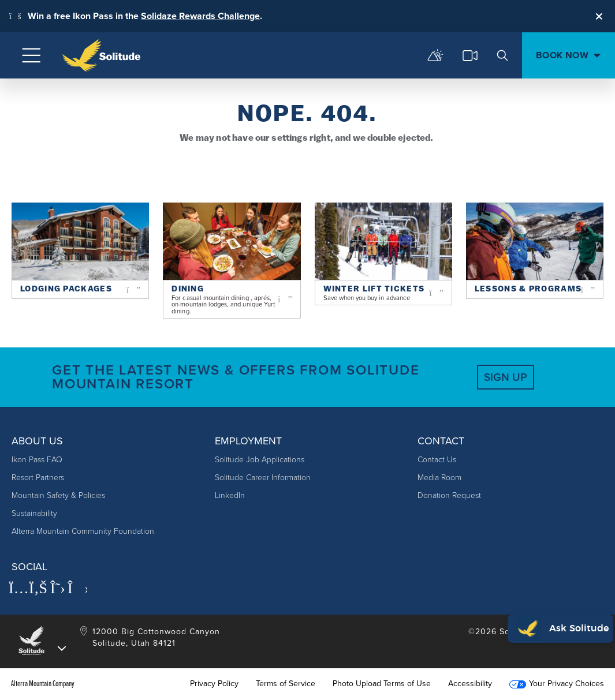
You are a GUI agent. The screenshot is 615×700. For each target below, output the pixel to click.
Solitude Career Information (263, 478)
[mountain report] (435, 55)
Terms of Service (286, 684)
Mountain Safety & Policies (58, 495)
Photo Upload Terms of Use (382, 684)
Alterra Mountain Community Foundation (83, 531)
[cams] (470, 55)
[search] (502, 55)
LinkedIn (230, 495)
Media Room (439, 478)
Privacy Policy (214, 684)
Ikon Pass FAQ (37, 460)
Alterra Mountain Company (43, 684)
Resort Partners (38, 478)
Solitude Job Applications (260, 460)
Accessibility (470, 684)
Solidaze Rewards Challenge (200, 16)
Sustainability (34, 513)
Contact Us (437, 460)
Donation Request (449, 495)
